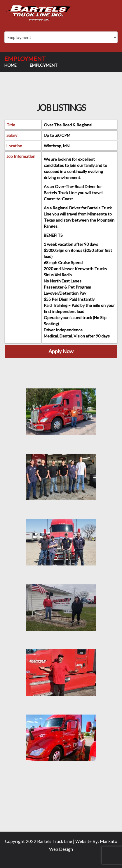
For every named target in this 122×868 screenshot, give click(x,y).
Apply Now (61, 351)
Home (11, 65)
